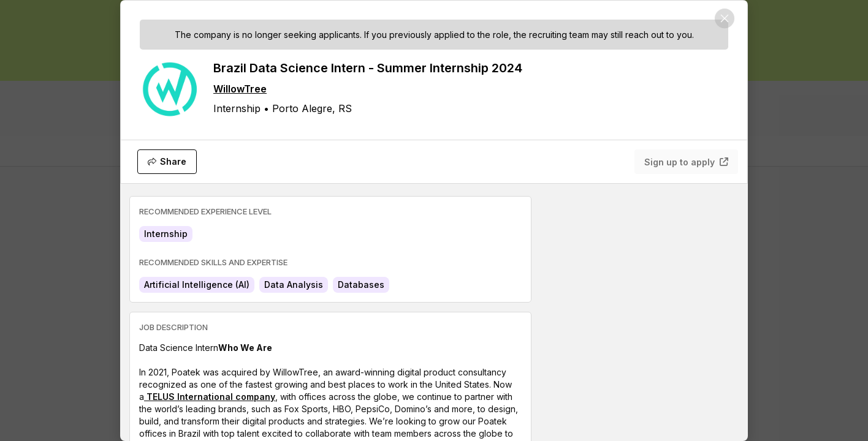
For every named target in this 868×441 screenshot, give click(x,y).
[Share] (167, 162)
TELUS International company (210, 397)
